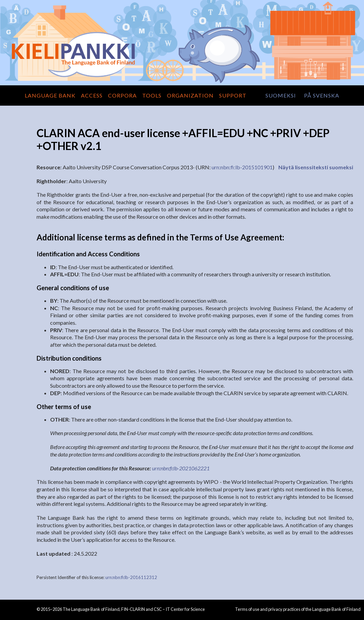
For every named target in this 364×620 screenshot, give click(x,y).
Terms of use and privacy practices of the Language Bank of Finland (298, 609)
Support (233, 95)
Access (92, 95)
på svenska (322, 95)
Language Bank (50, 95)
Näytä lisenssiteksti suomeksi (316, 167)
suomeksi (281, 95)
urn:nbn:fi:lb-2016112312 (131, 577)
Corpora (122, 95)
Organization (190, 95)
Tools (152, 95)
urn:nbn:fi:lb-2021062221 (181, 468)
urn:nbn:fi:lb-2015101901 (242, 167)
